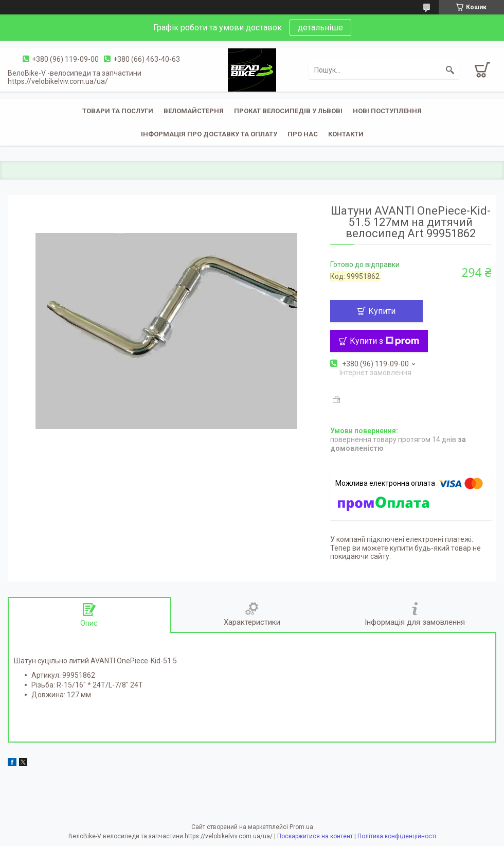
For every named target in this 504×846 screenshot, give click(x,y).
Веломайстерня (194, 111)
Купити (382, 311)
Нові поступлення (387, 111)
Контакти (346, 134)
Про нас (303, 134)
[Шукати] (450, 70)
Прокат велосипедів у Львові (288, 111)
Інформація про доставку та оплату (209, 134)
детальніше (320, 28)
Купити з (384, 341)
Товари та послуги (118, 111)
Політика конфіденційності (397, 836)
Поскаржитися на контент (315, 836)
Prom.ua (301, 827)
